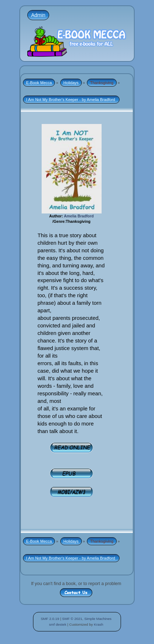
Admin (38, 15)
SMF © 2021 (72, 619)
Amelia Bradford (79, 216)
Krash (98, 624)
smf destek (57, 624)
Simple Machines (98, 619)
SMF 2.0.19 (50, 619)
